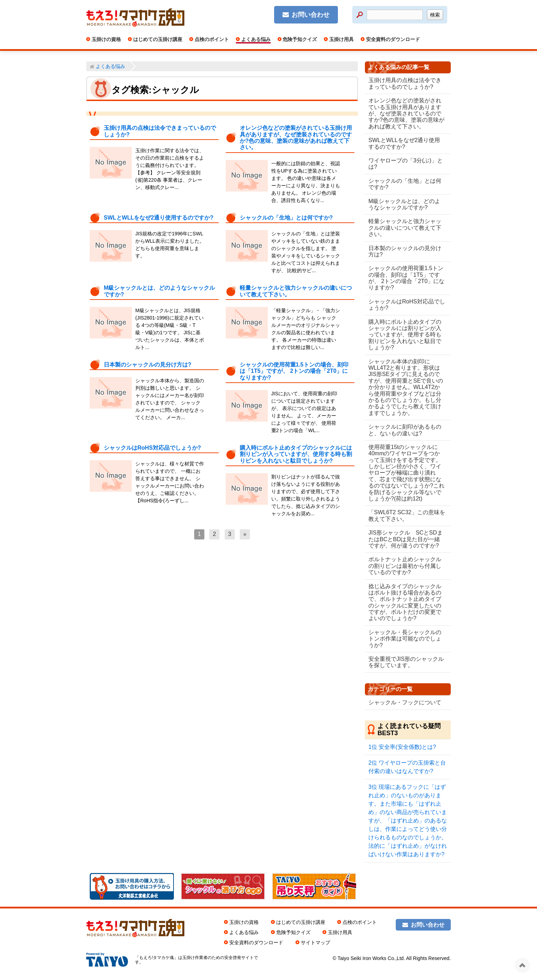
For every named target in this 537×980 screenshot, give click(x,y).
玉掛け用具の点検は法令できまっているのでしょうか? (405, 83)
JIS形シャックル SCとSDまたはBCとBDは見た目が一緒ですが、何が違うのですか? (406, 539)
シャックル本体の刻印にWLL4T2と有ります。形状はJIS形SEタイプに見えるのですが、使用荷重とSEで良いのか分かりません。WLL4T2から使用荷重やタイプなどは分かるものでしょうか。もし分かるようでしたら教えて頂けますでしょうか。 (406, 387)
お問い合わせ (311, 15)
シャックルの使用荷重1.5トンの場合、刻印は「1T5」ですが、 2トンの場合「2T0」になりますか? (294, 371)
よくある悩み (255, 39)
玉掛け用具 (341, 39)
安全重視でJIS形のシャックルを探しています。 (403, 662)
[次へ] (245, 534)
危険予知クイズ (299, 39)
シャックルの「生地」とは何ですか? (286, 218)
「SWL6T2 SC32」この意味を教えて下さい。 (404, 515)
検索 (435, 15)
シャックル (175, 90)
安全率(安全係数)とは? (402, 747)
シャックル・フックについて (405, 702)
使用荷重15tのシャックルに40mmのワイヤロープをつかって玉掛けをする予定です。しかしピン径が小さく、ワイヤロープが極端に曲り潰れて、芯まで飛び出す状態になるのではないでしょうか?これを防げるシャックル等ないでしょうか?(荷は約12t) (405, 473)
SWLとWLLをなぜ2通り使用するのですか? (159, 218)
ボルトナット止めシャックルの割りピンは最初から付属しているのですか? (405, 566)
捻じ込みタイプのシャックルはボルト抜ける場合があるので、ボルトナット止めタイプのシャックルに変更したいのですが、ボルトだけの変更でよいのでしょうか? (405, 602)
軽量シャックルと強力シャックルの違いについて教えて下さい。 (405, 228)
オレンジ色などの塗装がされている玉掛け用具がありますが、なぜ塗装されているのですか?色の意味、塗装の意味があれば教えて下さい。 (296, 137)
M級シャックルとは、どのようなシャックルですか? (404, 204)
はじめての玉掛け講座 (157, 39)
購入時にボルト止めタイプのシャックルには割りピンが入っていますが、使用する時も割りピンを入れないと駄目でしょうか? (296, 454)
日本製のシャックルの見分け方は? (148, 365)
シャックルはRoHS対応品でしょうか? (152, 448)
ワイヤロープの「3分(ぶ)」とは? (406, 164)
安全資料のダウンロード (392, 39)
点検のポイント (211, 39)
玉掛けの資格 (106, 39)
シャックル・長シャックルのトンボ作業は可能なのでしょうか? (405, 639)
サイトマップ (315, 942)
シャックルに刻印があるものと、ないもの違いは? (405, 430)
